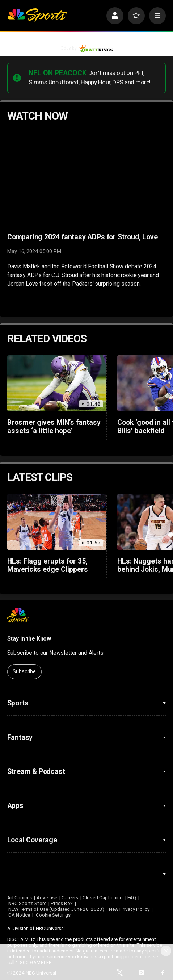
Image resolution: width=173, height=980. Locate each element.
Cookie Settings (53, 915)
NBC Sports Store (27, 903)
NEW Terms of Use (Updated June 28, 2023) (56, 909)
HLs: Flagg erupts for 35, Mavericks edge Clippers (48, 565)
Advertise (47, 897)
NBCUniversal (50, 928)
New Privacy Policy (129, 909)
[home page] (37, 16)
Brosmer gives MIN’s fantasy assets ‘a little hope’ (54, 427)
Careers (70, 897)
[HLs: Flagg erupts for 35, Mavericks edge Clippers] (57, 522)
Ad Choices (20, 897)
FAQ (132, 897)
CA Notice (19, 915)
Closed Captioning (103, 897)
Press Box (62, 903)
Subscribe (24, 671)
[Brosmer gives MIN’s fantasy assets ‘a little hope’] (57, 383)
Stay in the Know (29, 639)
